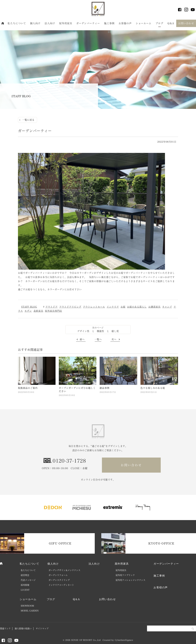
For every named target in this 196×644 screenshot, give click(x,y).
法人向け (50, 23)
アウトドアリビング (70, 307)
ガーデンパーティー (88, 23)
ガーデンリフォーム (58, 575)
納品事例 (105, 388)
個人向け (35, 23)
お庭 (123, 307)
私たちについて (17, 23)
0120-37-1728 (69, 461)
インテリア (113, 307)
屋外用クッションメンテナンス (131, 580)
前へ (82, 339)
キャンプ (167, 307)
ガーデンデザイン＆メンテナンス (64, 570)
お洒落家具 (154, 307)
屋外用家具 (66, 23)
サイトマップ (42, 629)
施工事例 (109, 23)
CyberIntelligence (124, 640)
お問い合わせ (186, 23)
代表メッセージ (28, 580)
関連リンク (5, 629)
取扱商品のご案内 (28, 388)
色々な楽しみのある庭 (153, 388)
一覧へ (98, 339)
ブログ (159, 23)
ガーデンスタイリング (59, 580)
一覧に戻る (28, 120)
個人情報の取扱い (23, 629)
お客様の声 (125, 23)
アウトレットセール (94, 307)
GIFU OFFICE (60, 543)
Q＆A (171, 23)
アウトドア (52, 307)
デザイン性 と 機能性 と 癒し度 (98, 331)
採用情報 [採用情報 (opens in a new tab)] (25, 585)
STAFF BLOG (29, 307)
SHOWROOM (27, 606)
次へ (114, 339)
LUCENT (25, 590)
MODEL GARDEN (30, 611)
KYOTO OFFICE (161, 543)
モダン (28, 311)
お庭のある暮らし (137, 307)
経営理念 (25, 575)
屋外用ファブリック (125, 575)
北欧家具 (38, 311)
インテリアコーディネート (61, 585)
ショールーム (144, 23)
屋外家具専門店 (53, 311)
